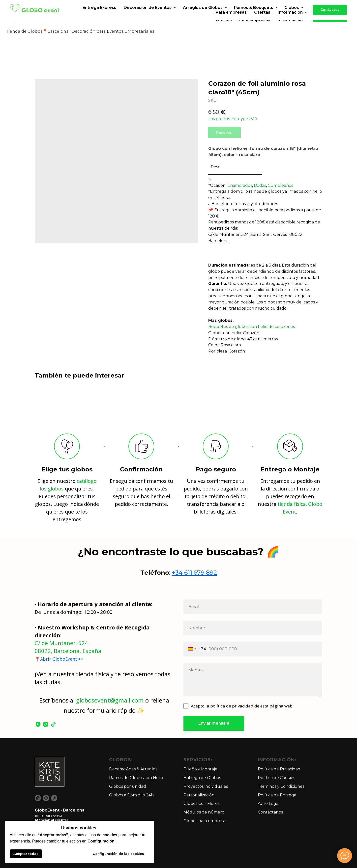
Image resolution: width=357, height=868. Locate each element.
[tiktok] (53, 724)
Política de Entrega (277, 795)
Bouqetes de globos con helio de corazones (252, 327)
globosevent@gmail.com (110, 700)
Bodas (260, 185)
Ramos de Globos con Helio (136, 778)
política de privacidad (232, 706)
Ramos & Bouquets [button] (254, 15)
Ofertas (224, 20)
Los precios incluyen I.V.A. (233, 119)
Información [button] (291, 20)
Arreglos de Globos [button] (203, 15)
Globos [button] (292, 15)
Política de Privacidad (279, 769)
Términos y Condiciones (281, 786)
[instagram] (46, 724)
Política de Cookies (276, 778)
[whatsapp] (38, 724)
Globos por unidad (128, 786)
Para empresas (255, 20)
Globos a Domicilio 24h (131, 795)
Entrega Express (99, 15)
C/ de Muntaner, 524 (61, 643)
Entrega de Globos (202, 778)
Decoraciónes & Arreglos (133, 769)
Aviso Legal (269, 803)
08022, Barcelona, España (68, 651)
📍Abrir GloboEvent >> (59, 659)
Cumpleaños (280, 185)
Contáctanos (270, 812)
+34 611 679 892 (194, 573)
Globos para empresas (205, 821)
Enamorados (240, 185)
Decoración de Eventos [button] (148, 15)
